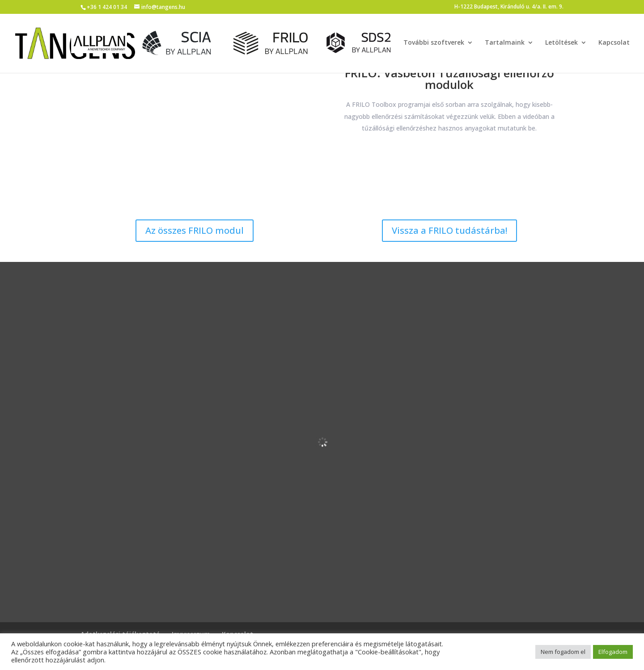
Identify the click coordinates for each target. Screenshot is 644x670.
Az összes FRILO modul (195, 230)
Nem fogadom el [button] (563, 652)
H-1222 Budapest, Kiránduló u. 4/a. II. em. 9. (509, 7)
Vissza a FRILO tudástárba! (449, 230)
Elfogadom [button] (613, 652)
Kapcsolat (614, 43)
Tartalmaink (505, 43)
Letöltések (561, 43)
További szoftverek (434, 43)
